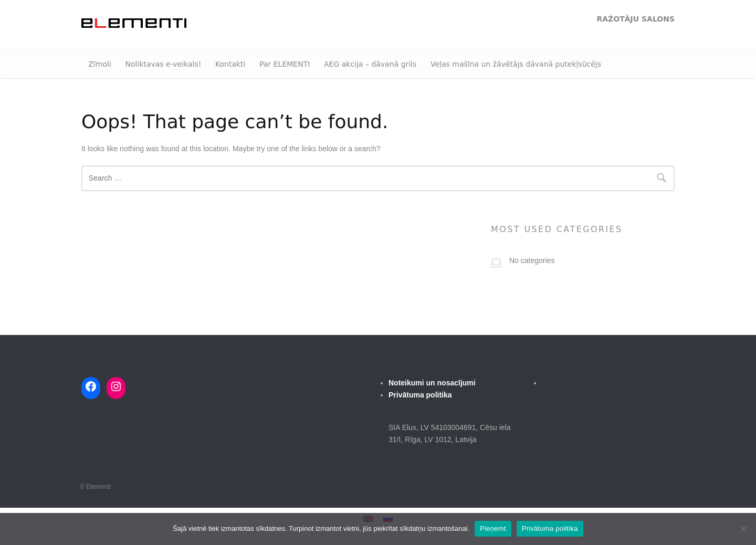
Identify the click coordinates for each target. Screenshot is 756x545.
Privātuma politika (550, 528)
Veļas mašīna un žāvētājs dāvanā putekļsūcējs (516, 64)
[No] (743, 529)
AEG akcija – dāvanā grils (370, 64)
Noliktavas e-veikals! (163, 64)
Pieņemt (493, 528)
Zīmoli (99, 64)
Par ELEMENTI (285, 64)
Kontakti (230, 64)
